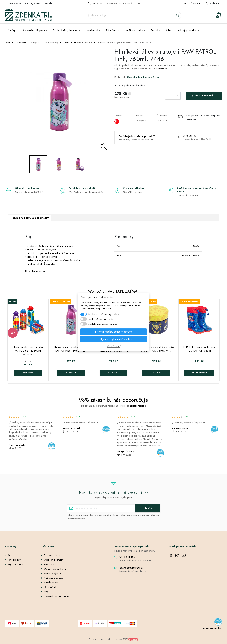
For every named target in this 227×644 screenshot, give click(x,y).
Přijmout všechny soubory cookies (113, 332)
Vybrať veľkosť (199, 373)
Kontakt (48, 3)
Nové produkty (15, 560)
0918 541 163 (99, 3)
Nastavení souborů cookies (57, 596)
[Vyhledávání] (135, 15)
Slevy (10, 555)
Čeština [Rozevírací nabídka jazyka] (195, 4)
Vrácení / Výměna (33, 3)
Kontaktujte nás (51, 583)
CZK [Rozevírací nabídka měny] (181, 4)
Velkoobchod (50, 564)
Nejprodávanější (15, 564)
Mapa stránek (50, 587)
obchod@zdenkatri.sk (131, 568)
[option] (59, 102)
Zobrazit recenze (138, 406)
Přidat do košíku (206, 96)
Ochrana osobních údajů (56, 569)
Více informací (160, 69)
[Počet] (173, 96)
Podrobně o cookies (54, 578)
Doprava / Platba (13, 3)
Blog (46, 592)
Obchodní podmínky (54, 560)
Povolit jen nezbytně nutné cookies (113, 339)
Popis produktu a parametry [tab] (30, 218)
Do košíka (28, 373)
